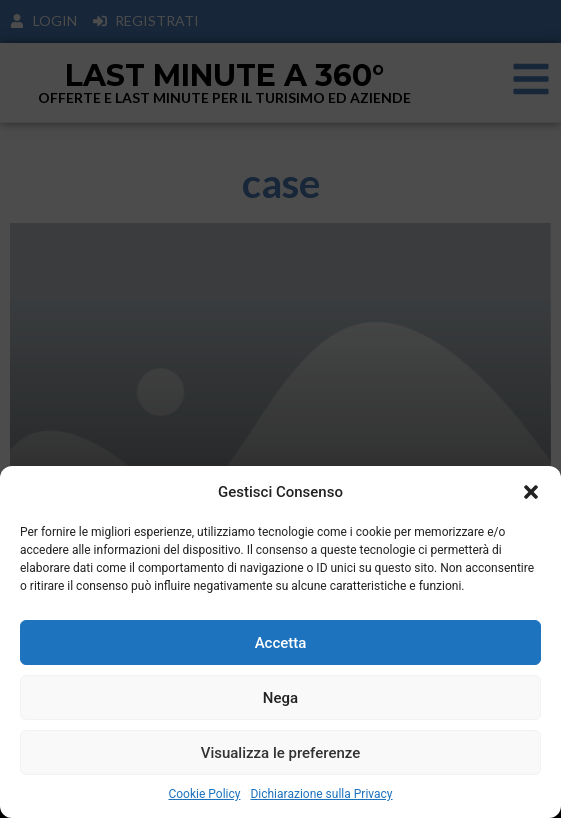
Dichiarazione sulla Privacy (321, 794)
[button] (531, 492)
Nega (280, 698)
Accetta (281, 643)
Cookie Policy (204, 794)
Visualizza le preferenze (281, 753)
